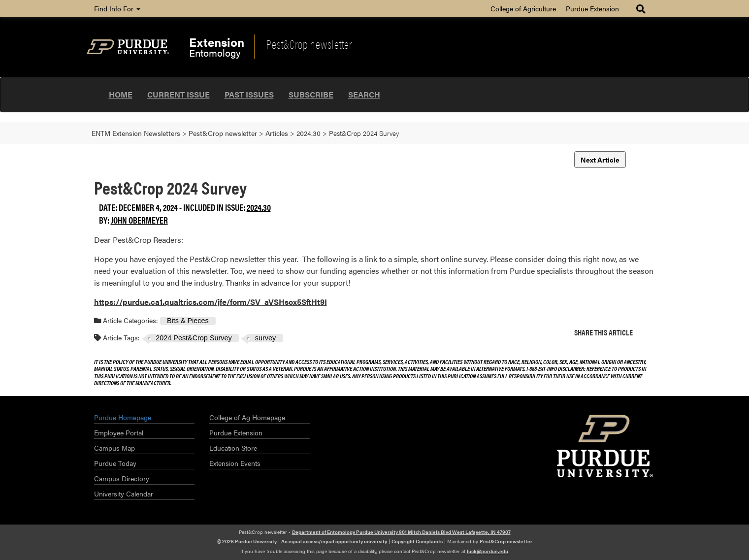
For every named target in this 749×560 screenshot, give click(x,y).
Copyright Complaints (417, 541)
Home (121, 94)
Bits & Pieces (188, 321)
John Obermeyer (139, 220)
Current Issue (179, 94)
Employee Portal (119, 432)
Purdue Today (115, 463)
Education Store (233, 448)
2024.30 (259, 207)
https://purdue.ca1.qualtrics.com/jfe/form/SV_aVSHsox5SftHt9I (211, 302)
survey (265, 338)
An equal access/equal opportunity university (334, 541)
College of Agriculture (523, 8)
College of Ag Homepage (247, 417)
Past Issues (249, 94)
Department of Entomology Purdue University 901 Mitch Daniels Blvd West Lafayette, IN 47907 (401, 532)
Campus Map (114, 448)
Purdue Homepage (123, 417)
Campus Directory (122, 478)
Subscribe (311, 94)
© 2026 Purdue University (247, 541)
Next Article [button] (600, 160)
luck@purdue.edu (488, 551)
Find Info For (117, 8)
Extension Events (235, 463)
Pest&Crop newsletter (309, 44)
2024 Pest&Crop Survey (194, 338)
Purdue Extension (592, 8)
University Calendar (124, 494)
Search (364, 94)
